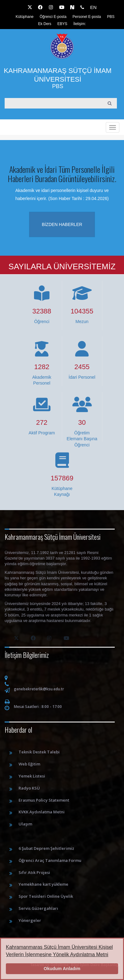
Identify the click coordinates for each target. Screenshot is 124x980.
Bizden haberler (62, 224)
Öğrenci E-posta (53, 17)
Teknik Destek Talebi (39, 752)
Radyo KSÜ (29, 788)
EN (93, 7)
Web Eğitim (29, 764)
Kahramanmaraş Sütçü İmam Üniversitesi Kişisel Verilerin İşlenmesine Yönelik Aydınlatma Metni (59, 951)
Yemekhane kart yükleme (43, 884)
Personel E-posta (87, 17)
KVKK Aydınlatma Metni (42, 812)
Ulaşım (25, 824)
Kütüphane (24, 17)
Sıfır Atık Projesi (34, 872)
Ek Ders (45, 24)
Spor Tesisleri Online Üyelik (46, 896)
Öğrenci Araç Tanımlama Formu (50, 860)
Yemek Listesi (32, 776)
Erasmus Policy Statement (44, 800)
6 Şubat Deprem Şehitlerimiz (46, 848)
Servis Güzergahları (38, 908)
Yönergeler (30, 920)
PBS (111, 17)
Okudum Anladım (62, 969)
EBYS (62, 24)
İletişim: (80, 24)
